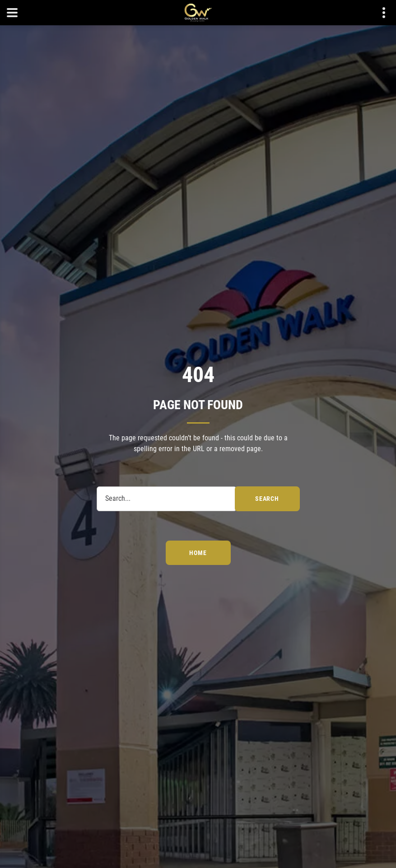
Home (198, 553)
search (267, 499)
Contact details (379, 13)
